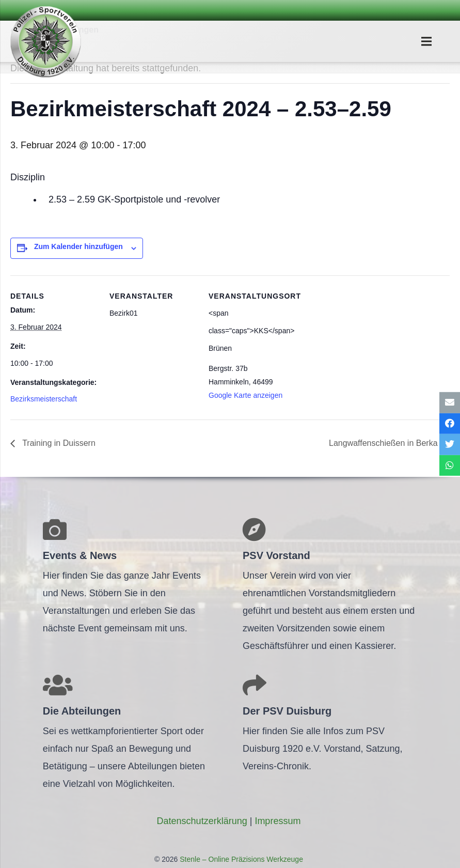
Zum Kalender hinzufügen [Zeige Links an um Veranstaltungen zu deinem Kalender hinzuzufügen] (78, 246)
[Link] (45, 41)
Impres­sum (277, 821)
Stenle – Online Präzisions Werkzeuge (240, 859)
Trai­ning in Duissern (58, 443)
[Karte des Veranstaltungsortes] (362, 346)
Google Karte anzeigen (245, 395)
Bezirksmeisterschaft (44, 399)
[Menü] (426, 41)
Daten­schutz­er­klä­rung (202, 821)
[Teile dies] (450, 423)
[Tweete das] (450, 445)
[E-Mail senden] (450, 403)
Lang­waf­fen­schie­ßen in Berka (384, 443)
